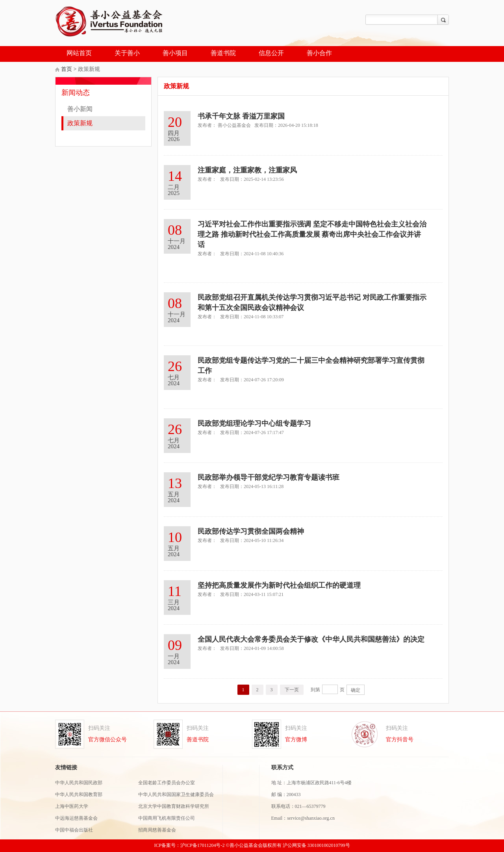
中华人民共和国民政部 (79, 783)
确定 (356, 690)
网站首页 (79, 53)
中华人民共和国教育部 (79, 795)
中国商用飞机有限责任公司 (167, 818)
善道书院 (223, 53)
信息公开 (271, 53)
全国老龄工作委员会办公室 (167, 783)
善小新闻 (80, 109)
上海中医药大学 (72, 807)
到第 (315, 690)
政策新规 (80, 123)
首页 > (69, 69)
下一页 (292, 690)
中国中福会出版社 (74, 830)
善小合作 (319, 53)
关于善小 (127, 53)
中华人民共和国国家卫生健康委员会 (176, 795)
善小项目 (175, 53)
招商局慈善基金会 (157, 830)
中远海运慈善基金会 (77, 818)
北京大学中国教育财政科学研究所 (174, 807)
